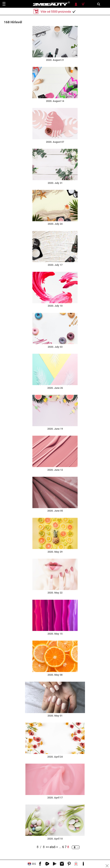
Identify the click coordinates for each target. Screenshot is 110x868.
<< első (51, 847)
